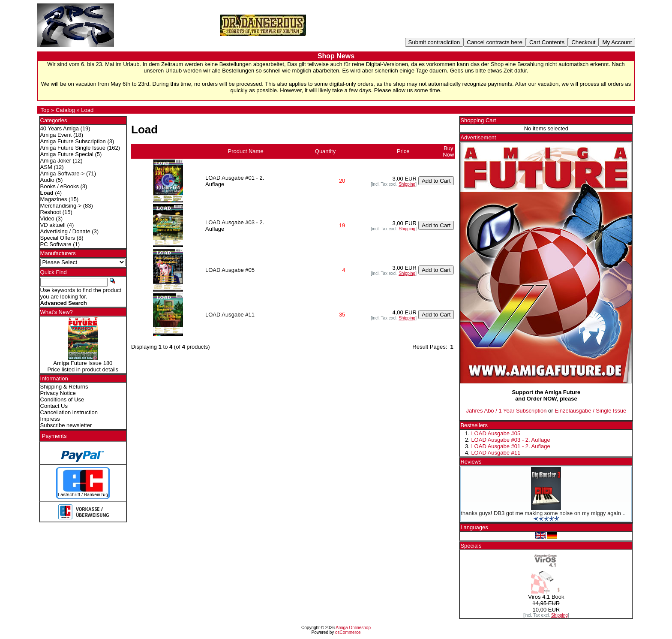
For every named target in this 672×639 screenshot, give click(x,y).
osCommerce (348, 632)
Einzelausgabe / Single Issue (590, 411)
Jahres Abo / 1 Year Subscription (507, 411)
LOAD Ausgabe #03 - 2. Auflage (510, 440)
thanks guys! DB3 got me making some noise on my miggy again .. (543, 513)
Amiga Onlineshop (353, 628)
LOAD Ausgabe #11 (496, 453)
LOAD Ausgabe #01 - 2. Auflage (510, 446)
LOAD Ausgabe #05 (496, 433)
